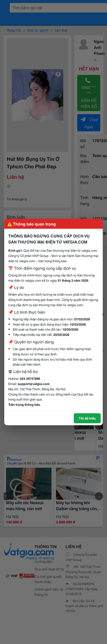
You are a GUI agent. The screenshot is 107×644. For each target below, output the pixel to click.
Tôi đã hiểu (87, 418)
